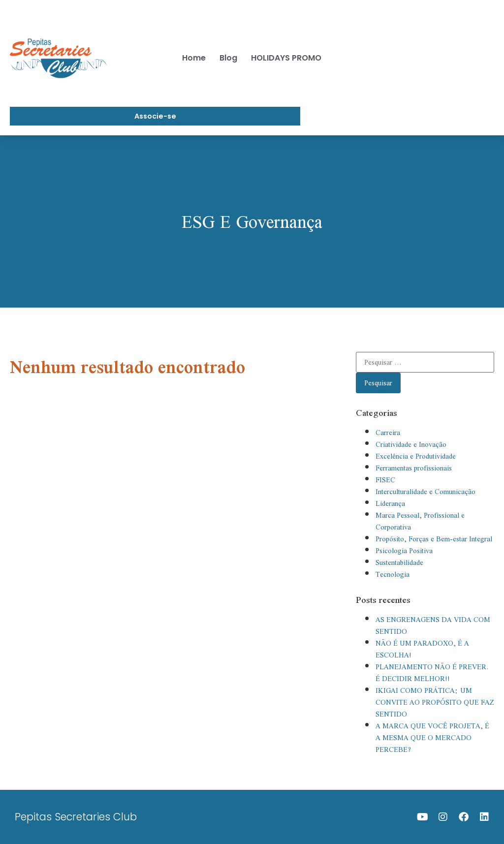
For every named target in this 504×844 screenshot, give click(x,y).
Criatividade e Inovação (411, 444)
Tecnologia (393, 574)
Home (194, 58)
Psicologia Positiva (404, 551)
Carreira (388, 433)
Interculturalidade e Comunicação (425, 492)
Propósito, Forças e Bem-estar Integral (434, 539)
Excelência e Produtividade (416, 456)
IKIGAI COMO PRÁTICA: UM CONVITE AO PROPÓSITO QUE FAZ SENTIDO (435, 702)
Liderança (390, 503)
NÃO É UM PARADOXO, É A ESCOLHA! (422, 649)
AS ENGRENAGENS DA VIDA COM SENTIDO (433, 625)
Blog (228, 58)
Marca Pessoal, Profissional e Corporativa (420, 521)
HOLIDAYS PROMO (286, 58)
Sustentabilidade (399, 563)
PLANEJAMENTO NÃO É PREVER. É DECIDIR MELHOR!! (432, 673)
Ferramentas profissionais (414, 468)
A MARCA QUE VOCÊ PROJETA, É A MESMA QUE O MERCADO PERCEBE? (432, 738)
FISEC (385, 480)
